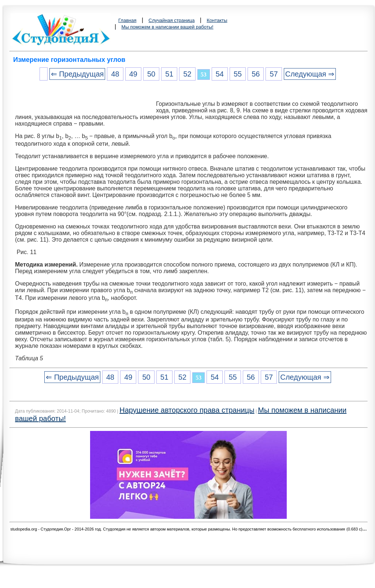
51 (169, 74)
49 (133, 74)
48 (115, 74)
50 (151, 74)
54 (220, 74)
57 (274, 74)
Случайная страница (172, 20)
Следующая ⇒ (310, 74)
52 (187, 74)
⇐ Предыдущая (77, 74)
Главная (127, 20)
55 (238, 74)
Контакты (217, 20)
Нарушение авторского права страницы (187, 410)
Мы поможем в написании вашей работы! (168, 27)
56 (256, 74)
